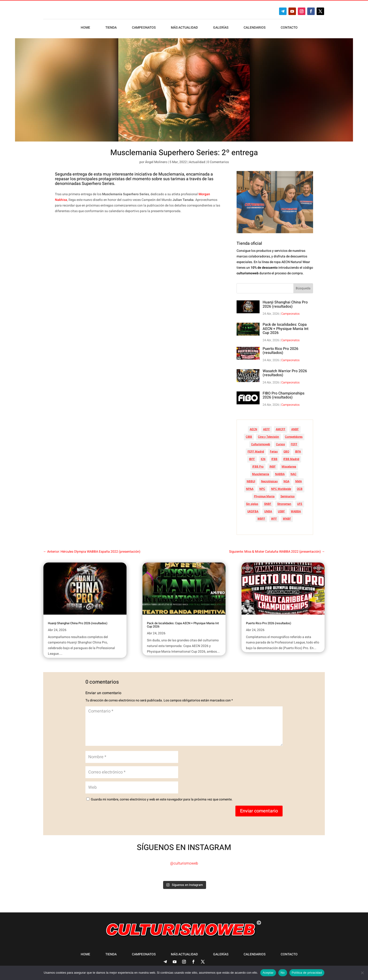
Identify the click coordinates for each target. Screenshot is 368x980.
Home (85, 28)
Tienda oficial (249, 243)
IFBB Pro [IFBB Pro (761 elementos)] (258, 467)
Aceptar (268, 973)
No (283, 973)
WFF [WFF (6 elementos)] (274, 519)
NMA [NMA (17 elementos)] (299, 481)
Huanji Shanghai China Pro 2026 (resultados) (285, 304)
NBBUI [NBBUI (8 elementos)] (251, 481)
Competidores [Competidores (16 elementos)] (294, 437)
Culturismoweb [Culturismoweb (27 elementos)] (261, 444)
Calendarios (255, 28)
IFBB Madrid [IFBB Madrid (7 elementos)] (291, 459)
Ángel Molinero (156, 162)
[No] (362, 973)
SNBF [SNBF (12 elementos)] (268, 504)
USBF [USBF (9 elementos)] (281, 511)
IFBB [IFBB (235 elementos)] (274, 459)
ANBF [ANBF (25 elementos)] (295, 429)
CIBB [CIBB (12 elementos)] (249, 437)
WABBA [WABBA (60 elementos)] (296, 511)
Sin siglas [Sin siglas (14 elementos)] (252, 504)
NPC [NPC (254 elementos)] (262, 489)
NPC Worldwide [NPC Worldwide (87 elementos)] (281, 489)
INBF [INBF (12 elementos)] (273, 467)
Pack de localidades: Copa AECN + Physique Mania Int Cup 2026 (286, 329)
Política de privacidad (307, 973)
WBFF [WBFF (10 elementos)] (261, 519)
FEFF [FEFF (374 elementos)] (294, 444)
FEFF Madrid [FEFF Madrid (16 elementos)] (256, 452)
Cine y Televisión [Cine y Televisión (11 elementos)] (268, 437)
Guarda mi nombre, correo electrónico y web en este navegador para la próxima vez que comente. (162, 799)
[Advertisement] (146, 274)
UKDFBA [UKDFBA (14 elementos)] (253, 511)
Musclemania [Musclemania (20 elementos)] (261, 474)
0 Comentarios (218, 162)
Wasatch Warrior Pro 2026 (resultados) (285, 373)
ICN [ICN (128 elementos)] (263, 459)
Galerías (221, 28)
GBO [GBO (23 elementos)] (286, 452)
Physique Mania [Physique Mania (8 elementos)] (264, 496)
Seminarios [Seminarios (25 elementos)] (287, 496)
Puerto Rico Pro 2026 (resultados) (280, 351)
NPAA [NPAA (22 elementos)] (250, 489)
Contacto (289, 28)
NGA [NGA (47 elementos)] (286, 481)
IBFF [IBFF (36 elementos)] (252, 459)
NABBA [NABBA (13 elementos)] (280, 474)
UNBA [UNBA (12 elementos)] (268, 511)
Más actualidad (184, 28)
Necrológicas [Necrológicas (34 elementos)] (269, 481)
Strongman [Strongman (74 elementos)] (284, 504)
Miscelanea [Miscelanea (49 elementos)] (289, 467)
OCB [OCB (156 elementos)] (300, 489)
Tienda (111, 28)
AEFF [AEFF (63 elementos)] (266, 429)
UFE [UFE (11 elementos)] (300, 504)
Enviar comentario (259, 811)
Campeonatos (144, 28)
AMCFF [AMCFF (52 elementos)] (281, 429)
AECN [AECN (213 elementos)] (253, 429)
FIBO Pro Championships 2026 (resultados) (284, 395)
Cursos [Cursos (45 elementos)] (280, 444)
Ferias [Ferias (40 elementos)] (274, 452)
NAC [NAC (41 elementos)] (293, 474)
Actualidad (197, 162)
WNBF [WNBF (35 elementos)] (287, 519)
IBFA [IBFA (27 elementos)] (298, 452)
